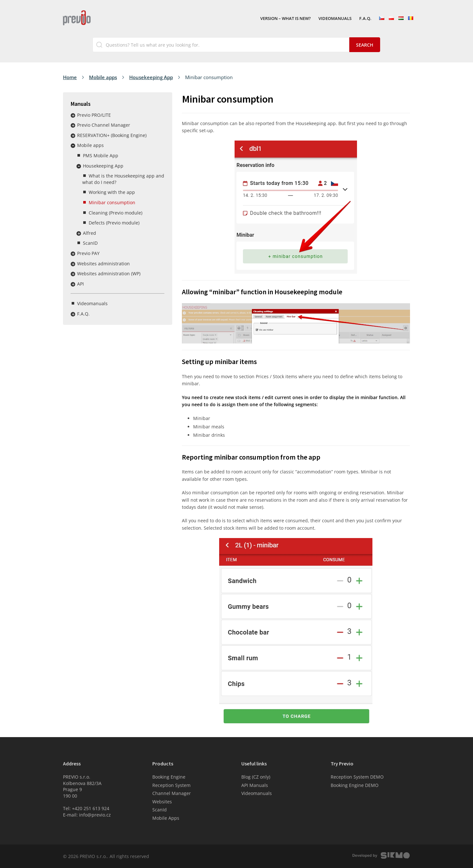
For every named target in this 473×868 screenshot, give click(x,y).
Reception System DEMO (357, 777)
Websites (162, 802)
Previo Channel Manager (104, 125)
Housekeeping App (151, 77)
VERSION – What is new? (286, 19)
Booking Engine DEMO (355, 785)
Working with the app (112, 192)
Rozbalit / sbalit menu (73, 115)
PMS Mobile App (101, 155)
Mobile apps (103, 77)
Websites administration (103, 264)
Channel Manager (172, 793)
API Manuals (255, 785)
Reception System (171, 785)
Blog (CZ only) (256, 777)
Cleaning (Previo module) (116, 213)
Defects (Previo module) (114, 223)
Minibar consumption (112, 202)
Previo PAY (88, 253)
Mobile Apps (166, 818)
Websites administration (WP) (109, 274)
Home (70, 77)
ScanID (90, 243)
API (80, 284)
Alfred (89, 233)
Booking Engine (169, 777)
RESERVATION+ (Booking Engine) (112, 135)
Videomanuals (335, 19)
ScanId (160, 810)
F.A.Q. (365, 19)
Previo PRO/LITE (94, 115)
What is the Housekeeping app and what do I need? (123, 179)
